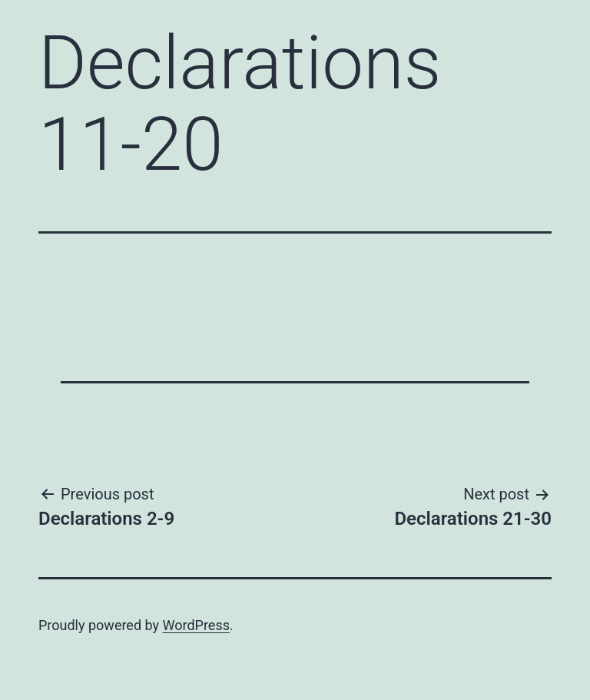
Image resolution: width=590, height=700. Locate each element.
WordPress (196, 625)
